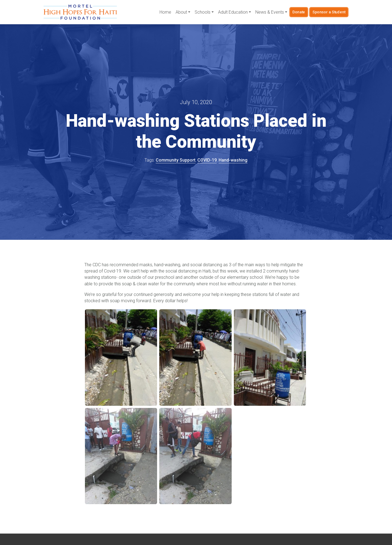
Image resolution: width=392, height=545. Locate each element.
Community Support (176, 160)
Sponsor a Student (329, 12)
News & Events (270, 12)
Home (165, 12)
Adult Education (233, 12)
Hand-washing (233, 160)
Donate (299, 12)
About (181, 12)
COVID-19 (207, 160)
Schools (203, 12)
